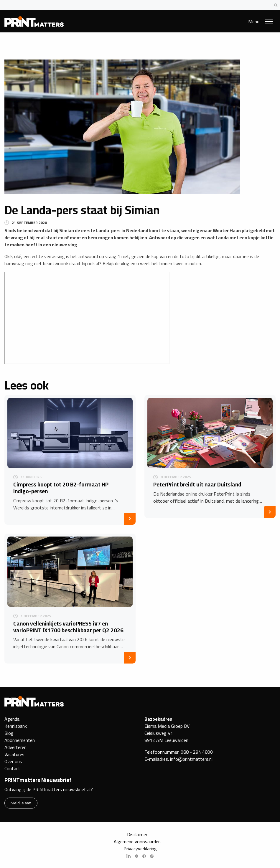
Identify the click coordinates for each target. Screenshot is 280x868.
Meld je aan (21, 803)
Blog (9, 733)
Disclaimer (137, 834)
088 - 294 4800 (197, 752)
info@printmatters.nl (191, 759)
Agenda (12, 719)
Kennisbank (16, 726)
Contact (12, 768)
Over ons (13, 761)
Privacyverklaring (140, 849)
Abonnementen (20, 740)
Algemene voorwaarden (137, 841)
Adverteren (15, 747)
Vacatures (14, 754)
